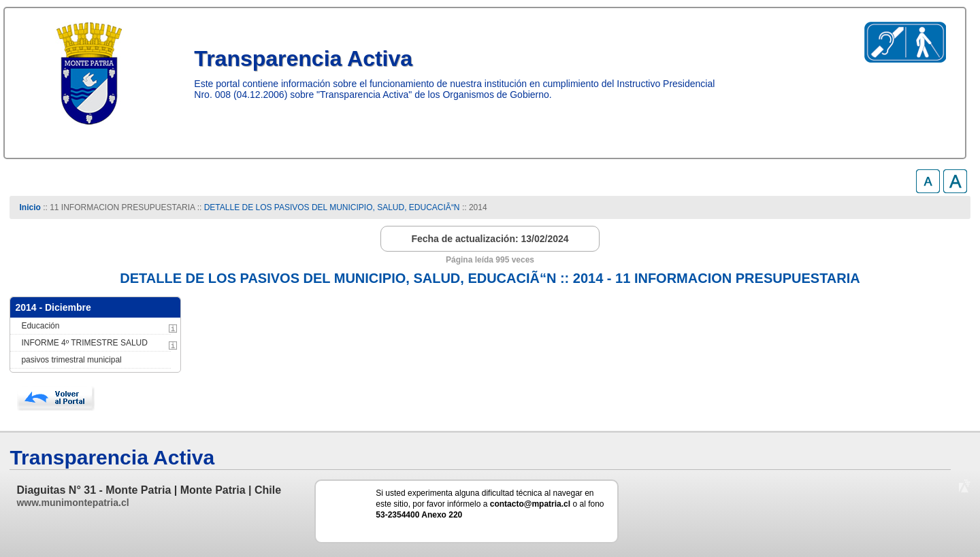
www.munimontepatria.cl (72, 503)
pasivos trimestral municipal (71, 360)
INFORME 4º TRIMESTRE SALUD (84, 343)
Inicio (30, 207)
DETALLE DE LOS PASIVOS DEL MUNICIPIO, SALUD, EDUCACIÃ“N (332, 207)
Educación (40, 326)
